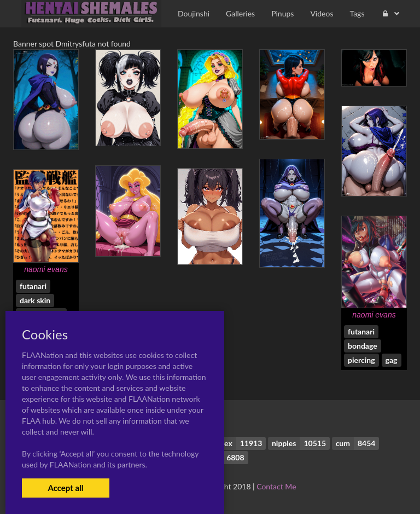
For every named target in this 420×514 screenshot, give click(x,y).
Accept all (65, 488)
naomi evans (46, 269)
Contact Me (276, 486)
